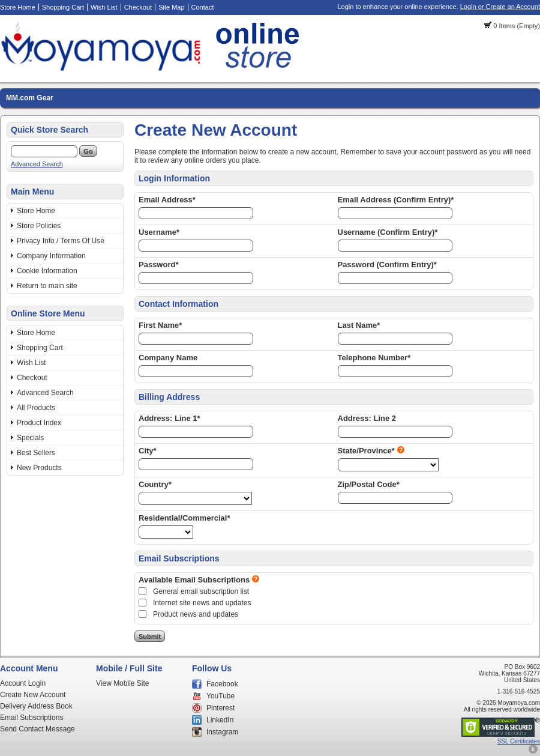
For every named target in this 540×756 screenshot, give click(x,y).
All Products (36, 408)
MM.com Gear (30, 98)
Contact (203, 7)
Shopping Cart (63, 7)
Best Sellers (36, 453)
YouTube (220, 696)
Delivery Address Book (36, 706)
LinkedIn (220, 720)
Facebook (222, 684)
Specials (30, 438)
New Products (39, 468)
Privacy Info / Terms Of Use (61, 241)
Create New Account (33, 695)
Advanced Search (37, 164)
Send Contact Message (37, 729)
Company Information (51, 256)
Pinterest (220, 708)
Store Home (18, 7)
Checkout (138, 7)
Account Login (23, 683)
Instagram (222, 732)
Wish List (104, 7)
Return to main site (47, 286)
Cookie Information (47, 271)
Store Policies (39, 226)
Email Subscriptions (31, 718)
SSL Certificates (519, 741)
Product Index (39, 423)
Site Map (171, 7)
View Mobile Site (123, 683)
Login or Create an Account (500, 7)
